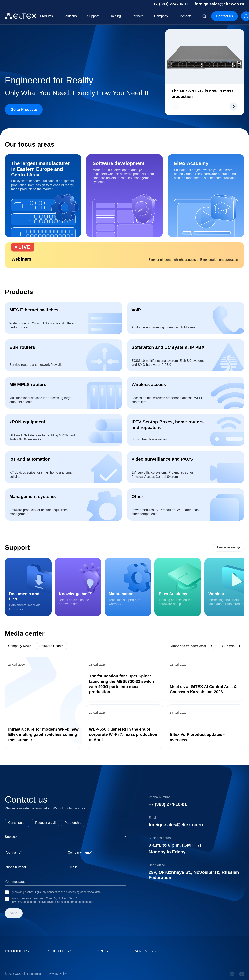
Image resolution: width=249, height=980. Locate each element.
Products (46, 16)
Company (161, 16)
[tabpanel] (124, 703)
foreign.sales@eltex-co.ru (219, 4)
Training (115, 16)
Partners (137, 16)
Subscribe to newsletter (188, 646)
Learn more (226, 547)
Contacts (185, 16)
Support (93, 16)
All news (228, 646)
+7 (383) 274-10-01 (171, 4)
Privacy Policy (58, 974)
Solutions (70, 16)
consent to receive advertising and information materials (58, 902)
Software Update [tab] (51, 646)
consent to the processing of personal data (74, 892)
